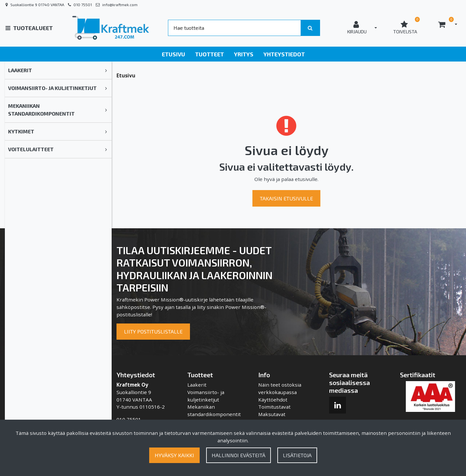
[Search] (234, 28)
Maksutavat (272, 414)
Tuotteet (210, 54)
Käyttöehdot (273, 400)
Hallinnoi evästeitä (239, 455)
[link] (106, 70)
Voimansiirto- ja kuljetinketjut (52, 88)
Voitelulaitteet (31, 149)
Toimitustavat (274, 407)
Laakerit (20, 70)
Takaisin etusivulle (286, 198)
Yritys (244, 54)
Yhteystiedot (284, 54)
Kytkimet (21, 131)
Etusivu (173, 54)
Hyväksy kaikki (174, 455)
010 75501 (83, 5)
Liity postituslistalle (153, 331)
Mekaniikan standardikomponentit (41, 110)
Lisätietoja (297, 455)
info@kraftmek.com (120, 5)
